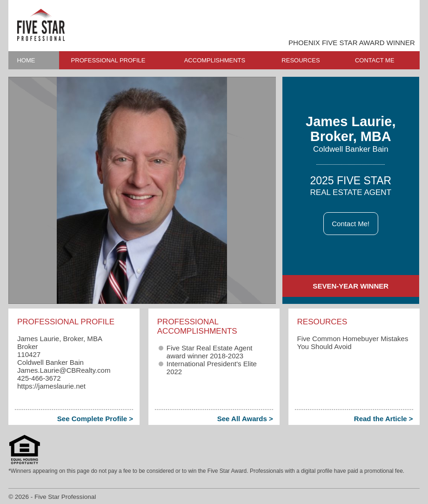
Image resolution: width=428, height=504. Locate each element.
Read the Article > (384, 419)
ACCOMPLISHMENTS (215, 60)
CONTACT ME (375, 60)
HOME (26, 60)
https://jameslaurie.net (51, 386)
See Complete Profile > (95, 419)
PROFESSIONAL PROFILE (108, 60)
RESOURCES (301, 60)
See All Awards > (245, 419)
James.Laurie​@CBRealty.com (64, 370)
